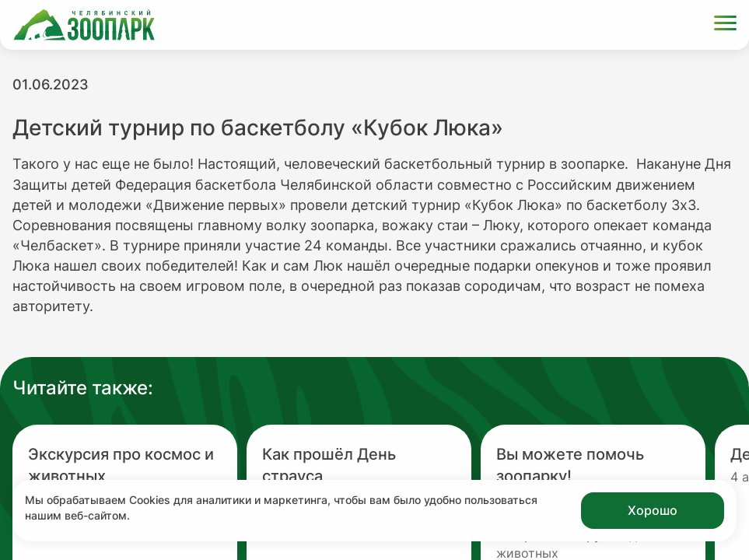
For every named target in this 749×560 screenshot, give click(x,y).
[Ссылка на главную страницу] (84, 25)
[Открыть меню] (725, 25)
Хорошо (653, 510)
